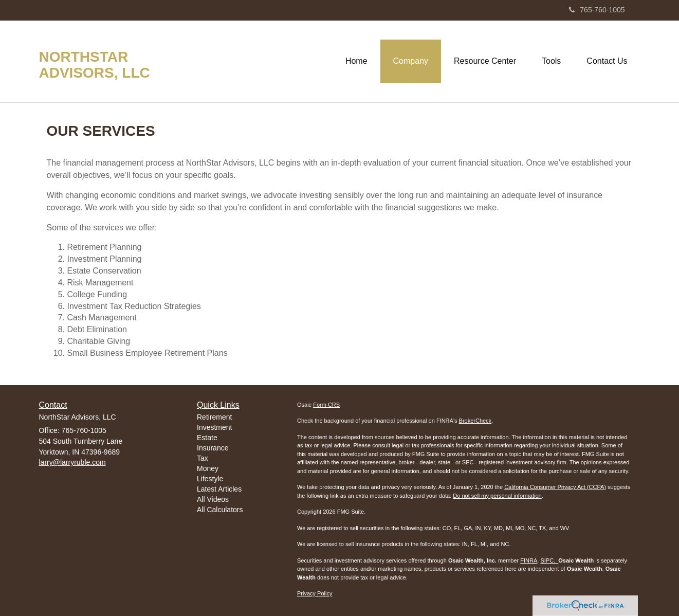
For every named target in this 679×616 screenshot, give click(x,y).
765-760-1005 (597, 10)
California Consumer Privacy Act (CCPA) (555, 487)
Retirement (214, 417)
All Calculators (220, 510)
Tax (203, 458)
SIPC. (549, 560)
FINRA (529, 560)
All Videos (213, 499)
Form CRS (326, 405)
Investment (214, 427)
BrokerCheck (475, 421)
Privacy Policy (315, 593)
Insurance (213, 448)
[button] (411, 61)
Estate (207, 438)
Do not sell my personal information (497, 496)
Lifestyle (210, 479)
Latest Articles (219, 489)
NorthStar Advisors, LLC (95, 65)
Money (208, 468)
